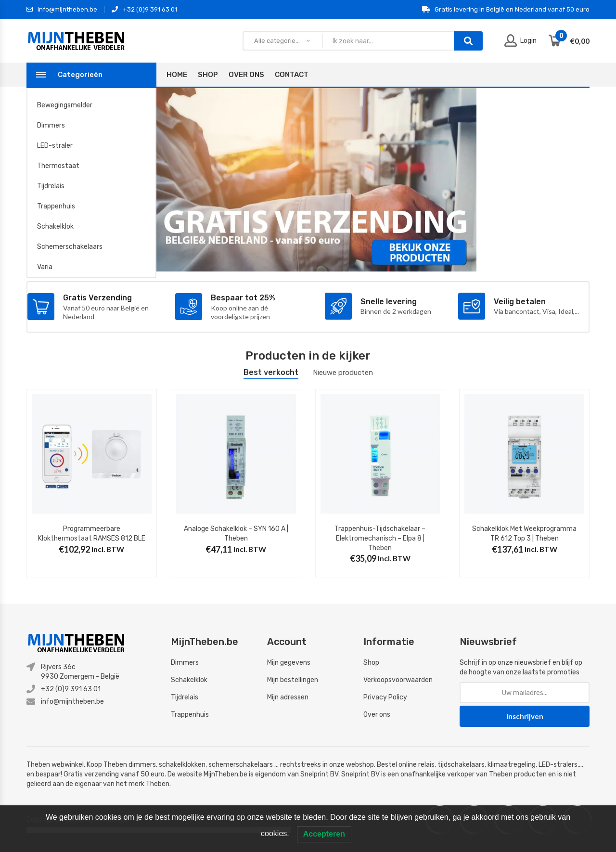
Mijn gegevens (289, 663)
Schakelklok (55, 226)
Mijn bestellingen (293, 680)
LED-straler (55, 146)
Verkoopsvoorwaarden (398, 680)
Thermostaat (58, 166)
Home (177, 75)
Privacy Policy (385, 697)
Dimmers (51, 125)
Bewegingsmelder (65, 105)
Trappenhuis (56, 206)
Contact (292, 75)
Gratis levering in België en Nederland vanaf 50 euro (506, 10)
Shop (208, 75)
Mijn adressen (288, 697)
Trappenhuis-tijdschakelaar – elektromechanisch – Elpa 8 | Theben (380, 538)
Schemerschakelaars (70, 247)
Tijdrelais (51, 186)
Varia (45, 267)
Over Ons (246, 75)
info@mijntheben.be (62, 10)
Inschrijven (525, 716)
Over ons (377, 715)
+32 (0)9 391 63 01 (144, 10)
